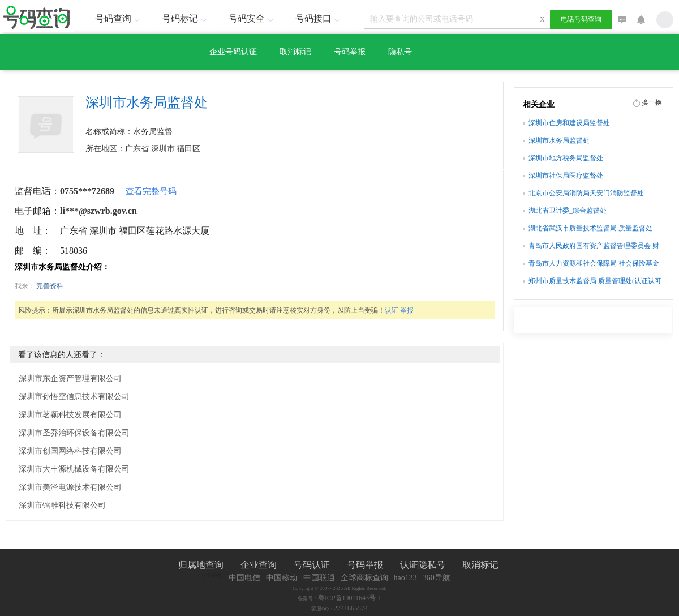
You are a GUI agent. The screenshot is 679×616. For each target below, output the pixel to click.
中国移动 (282, 578)
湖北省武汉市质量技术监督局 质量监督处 (590, 228)
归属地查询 (201, 565)
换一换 (652, 102)
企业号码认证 (233, 52)
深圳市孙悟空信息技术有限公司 (74, 397)
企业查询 (259, 565)
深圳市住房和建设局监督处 (569, 123)
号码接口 (319, 18)
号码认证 (312, 565)
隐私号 (400, 52)
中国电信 (244, 578)
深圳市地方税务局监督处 (566, 158)
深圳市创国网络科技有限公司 (70, 451)
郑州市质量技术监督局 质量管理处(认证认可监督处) (595, 282)
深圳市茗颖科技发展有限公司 (70, 415)
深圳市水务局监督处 (559, 140)
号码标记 (186, 18)
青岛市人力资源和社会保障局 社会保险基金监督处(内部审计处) (594, 264)
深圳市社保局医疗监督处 (566, 176)
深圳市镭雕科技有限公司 (62, 505)
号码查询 (119, 18)
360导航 (437, 578)
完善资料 (50, 286)
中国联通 (319, 578)
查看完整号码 (151, 191)
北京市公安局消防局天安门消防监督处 (586, 193)
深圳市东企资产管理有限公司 (70, 378)
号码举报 (350, 52)
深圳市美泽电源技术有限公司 (70, 487)
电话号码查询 (581, 19)
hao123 (405, 578)
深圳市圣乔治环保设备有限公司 (74, 433)
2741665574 (351, 608)
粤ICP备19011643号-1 (350, 598)
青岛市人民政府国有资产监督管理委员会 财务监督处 (594, 247)
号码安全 (252, 18)
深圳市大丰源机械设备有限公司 (74, 469)
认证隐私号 (423, 565)
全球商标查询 (364, 578)
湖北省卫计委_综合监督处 (568, 211)
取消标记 (295, 52)
